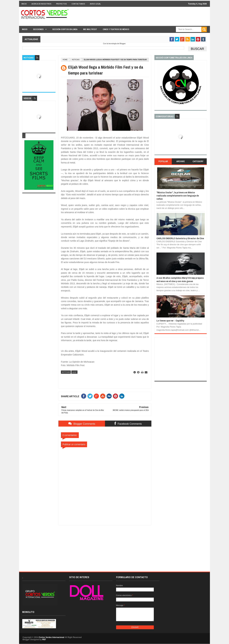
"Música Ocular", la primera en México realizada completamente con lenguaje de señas (178, 196)
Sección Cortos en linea (65, 29)
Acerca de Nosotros (41, 4)
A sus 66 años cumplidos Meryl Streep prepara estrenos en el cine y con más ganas (180, 279)
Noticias (76, 60)
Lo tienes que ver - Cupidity (170, 321)
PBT (44, 640)
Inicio (24, 4)
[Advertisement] (105, 545)
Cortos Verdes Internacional (51, 637)
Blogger (123, 44)
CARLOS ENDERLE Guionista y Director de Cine (180, 238)
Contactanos (78, 4)
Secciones (38, 29)
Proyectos (61, 4)
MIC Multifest (90, 29)
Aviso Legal (95, 4)
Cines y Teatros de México (116, 29)
